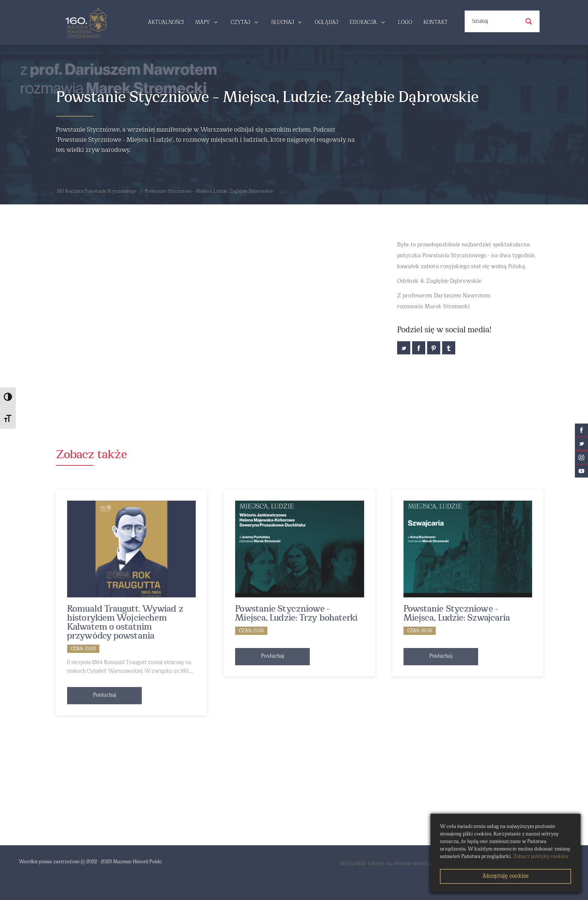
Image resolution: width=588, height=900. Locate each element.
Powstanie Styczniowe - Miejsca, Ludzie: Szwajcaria (457, 614)
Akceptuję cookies (505, 876)
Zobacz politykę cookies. (541, 857)
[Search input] (495, 21)
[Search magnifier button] (529, 21)
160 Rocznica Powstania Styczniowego (97, 192)
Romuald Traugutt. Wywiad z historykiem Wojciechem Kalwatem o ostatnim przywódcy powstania (125, 623)
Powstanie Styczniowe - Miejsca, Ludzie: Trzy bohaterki (296, 614)
